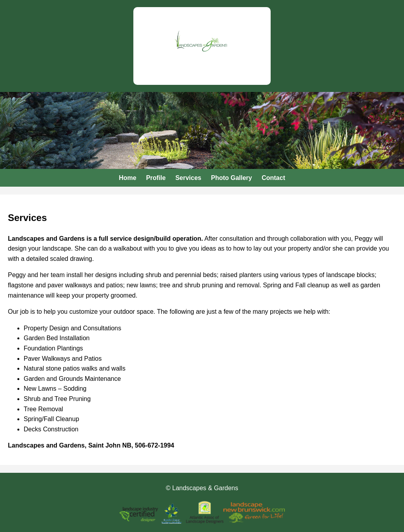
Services (188, 178)
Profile (156, 178)
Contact (273, 178)
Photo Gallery (232, 178)
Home (127, 178)
